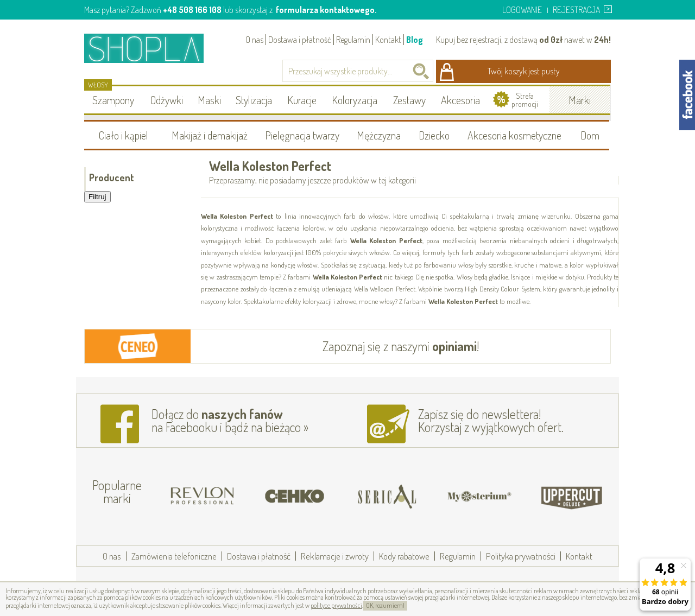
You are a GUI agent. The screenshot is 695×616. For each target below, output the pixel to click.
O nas (254, 40)
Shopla (151, 48)
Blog (415, 40)
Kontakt (388, 40)
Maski (209, 100)
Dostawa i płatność (300, 40)
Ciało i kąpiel (124, 135)
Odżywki (167, 100)
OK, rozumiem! (385, 605)
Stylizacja (254, 100)
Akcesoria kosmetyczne (514, 135)
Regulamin (353, 40)
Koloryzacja (355, 100)
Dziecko (434, 135)
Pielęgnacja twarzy (302, 135)
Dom (590, 135)
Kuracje (302, 100)
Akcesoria (460, 100)
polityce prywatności (336, 605)
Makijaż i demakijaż (210, 135)
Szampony (113, 100)
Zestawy (409, 100)
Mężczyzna (379, 135)
